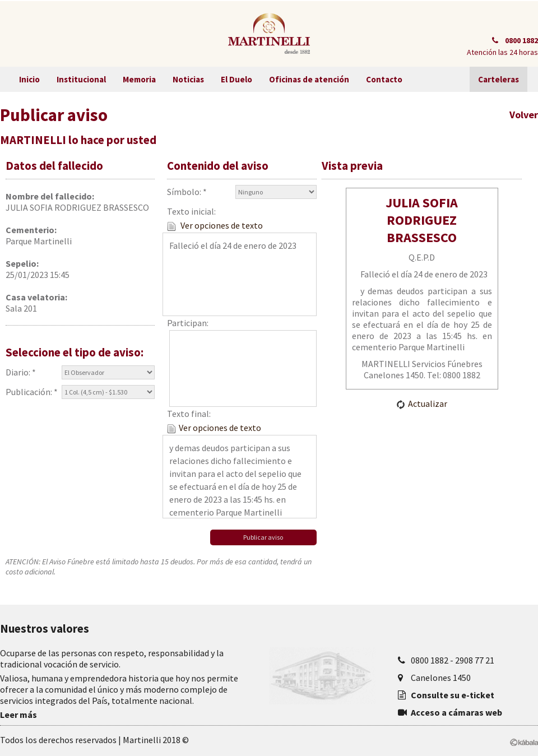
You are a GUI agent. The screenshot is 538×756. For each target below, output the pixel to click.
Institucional (81, 79)
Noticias (188, 79)
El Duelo (236, 79)
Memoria (139, 79)
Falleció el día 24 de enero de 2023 (239, 274)
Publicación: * (80, 392)
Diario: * (80, 372)
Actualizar (422, 403)
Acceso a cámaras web (456, 712)
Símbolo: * (242, 192)
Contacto (384, 79)
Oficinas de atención (309, 79)
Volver (524, 115)
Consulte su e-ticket (453, 695)
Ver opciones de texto (215, 225)
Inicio (29, 79)
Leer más (18, 715)
